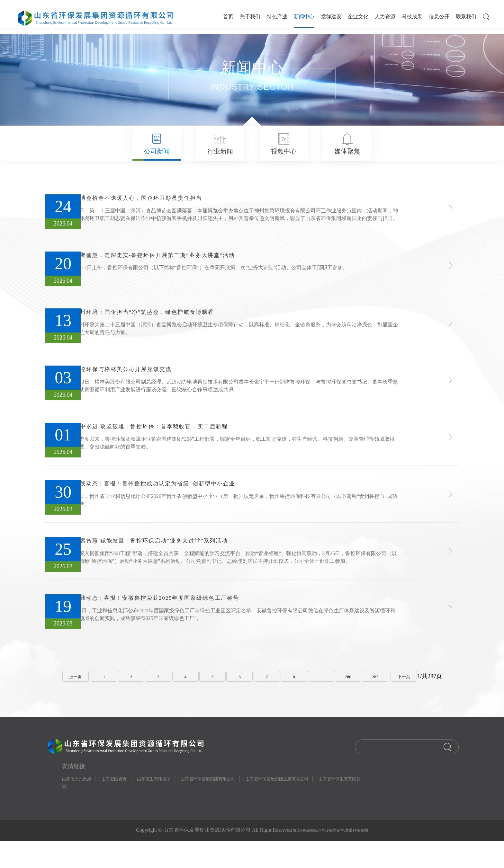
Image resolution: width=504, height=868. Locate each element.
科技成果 (412, 17)
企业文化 (358, 17)
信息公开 (439, 17)
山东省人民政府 (80, 803)
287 (384, 697)
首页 (228, 17)
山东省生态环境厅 (170, 803)
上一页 (65, 697)
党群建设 (331, 17)
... (326, 697)
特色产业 (277, 17)
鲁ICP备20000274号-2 (303, 858)
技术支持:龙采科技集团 (355, 858)
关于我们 (250, 17)
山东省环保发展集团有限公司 (234, 803)
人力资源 (385, 17)
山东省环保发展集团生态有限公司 (317, 803)
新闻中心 (304, 17)
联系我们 (466, 17)
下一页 (415, 697)
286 (355, 697)
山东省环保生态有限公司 (94, 814)
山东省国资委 (124, 803)
